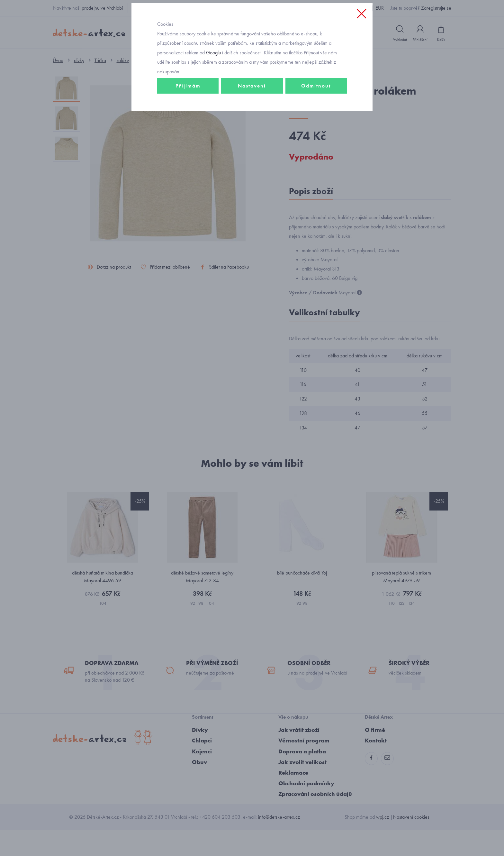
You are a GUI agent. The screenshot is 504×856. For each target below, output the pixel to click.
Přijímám (188, 131)
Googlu (213, 98)
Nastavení (252, 131)
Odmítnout (316, 131)
